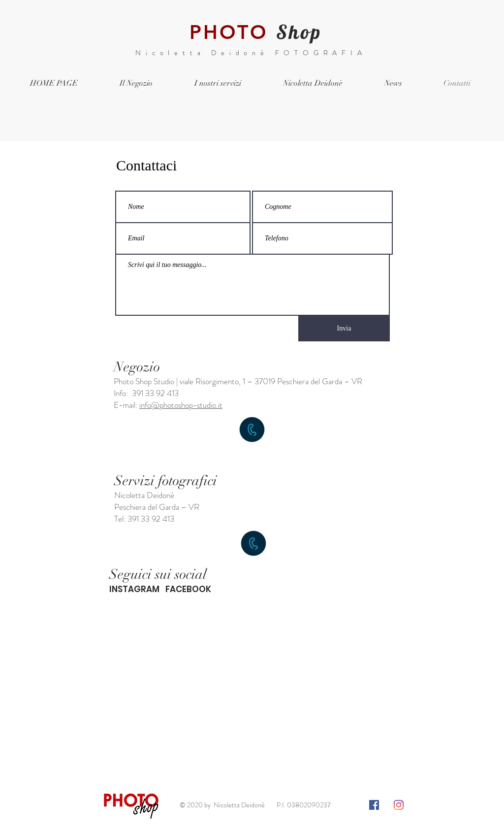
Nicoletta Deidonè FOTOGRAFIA (251, 53)
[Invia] (344, 329)
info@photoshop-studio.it (181, 405)
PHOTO (229, 32)
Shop (299, 32)
